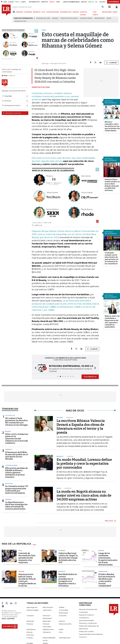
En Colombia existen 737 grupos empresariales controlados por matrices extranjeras (17, 490)
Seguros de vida (20, 21)
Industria (9, 484)
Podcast (30, 638)
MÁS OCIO (109, 521)
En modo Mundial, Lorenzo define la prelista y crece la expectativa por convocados (84, 464)
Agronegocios (32, 607)
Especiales (47, 621)
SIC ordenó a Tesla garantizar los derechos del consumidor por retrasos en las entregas (16, 422)
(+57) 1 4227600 (8, 618)
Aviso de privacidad (86, 620)
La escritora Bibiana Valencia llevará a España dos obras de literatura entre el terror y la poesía (81, 427)
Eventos (62, 621)
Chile (20, 550)
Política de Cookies (86, 631)
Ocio (61, 632)
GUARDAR (111, 63)
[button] (35, 368)
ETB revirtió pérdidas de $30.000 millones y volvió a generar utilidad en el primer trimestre (16, 473)
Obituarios (47, 632)
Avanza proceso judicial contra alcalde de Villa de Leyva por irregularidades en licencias (27, 580)
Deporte (62, 571)
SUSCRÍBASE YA (90, 377)
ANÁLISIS (76, 12)
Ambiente (9, 450)
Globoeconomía (65, 624)
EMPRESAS (37, 12)
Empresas (30, 621)
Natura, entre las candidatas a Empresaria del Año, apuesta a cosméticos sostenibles (112, 321)
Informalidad (99, 18)
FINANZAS (20, 12)
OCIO (43, 12)
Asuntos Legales (33, 610)
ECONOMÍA (28, 12)
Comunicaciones (11, 465)
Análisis (62, 607)
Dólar (109, 18)
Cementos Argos (86, 18)
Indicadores (31, 629)
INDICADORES (107, 12)
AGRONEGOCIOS (66, 12)
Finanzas (30, 624)
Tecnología (103, 571)
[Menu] (14, 12)
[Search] (103, 7)
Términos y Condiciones (88, 623)
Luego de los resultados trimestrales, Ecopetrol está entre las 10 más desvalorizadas (108, 559)
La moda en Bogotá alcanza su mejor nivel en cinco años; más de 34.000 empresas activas (84, 495)
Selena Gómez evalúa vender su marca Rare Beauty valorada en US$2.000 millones (112, 185)
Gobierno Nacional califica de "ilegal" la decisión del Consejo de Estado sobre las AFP (68, 558)
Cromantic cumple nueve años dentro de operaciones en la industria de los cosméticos (112, 258)
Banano (55, 18)
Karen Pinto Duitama (41, 87)
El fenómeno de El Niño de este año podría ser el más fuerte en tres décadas (17, 456)
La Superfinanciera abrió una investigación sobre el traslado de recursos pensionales (16, 506)
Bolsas (8, 431)
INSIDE (115, 12)
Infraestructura (48, 629)
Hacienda (62, 550)
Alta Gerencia (48, 607)
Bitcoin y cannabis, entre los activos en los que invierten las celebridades (112, 126)
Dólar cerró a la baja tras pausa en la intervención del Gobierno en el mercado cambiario (17, 439)
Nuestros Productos (86, 615)
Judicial (8, 499)
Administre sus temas (12, 113)
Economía (63, 615)
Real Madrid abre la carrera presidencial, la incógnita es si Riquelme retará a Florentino (68, 580)
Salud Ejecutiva (65, 638)
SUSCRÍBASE (114, 2)
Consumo (30, 615)
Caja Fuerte (47, 610)
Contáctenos (84, 618)
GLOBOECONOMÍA (53, 12)
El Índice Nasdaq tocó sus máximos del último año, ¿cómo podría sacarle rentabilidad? (107, 580)
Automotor (10, 415)
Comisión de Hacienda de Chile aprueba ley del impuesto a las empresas (27, 558)
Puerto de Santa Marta (69, 18)
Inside (61, 629)
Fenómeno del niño (43, 18)
